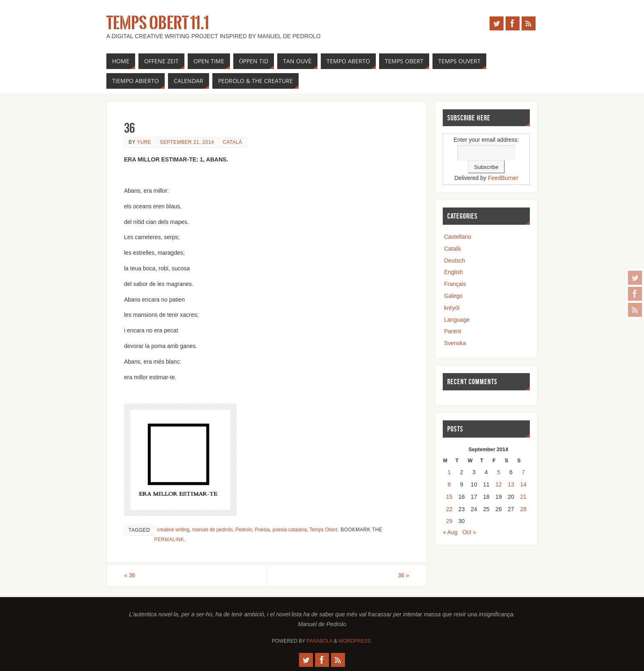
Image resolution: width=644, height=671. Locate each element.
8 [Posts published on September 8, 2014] (449, 484)
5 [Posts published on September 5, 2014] (499, 472)
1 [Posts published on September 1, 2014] (449, 472)
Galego (453, 296)
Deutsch (454, 261)
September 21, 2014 (187, 142)
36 (130, 575)
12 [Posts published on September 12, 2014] (499, 484)
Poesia (262, 530)
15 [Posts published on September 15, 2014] (449, 497)
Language (457, 320)
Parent (452, 331)
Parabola (319, 641)
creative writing (173, 530)
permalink (169, 540)
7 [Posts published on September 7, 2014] (523, 472)
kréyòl (452, 308)
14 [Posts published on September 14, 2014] (523, 484)
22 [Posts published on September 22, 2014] (449, 509)
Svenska (455, 343)
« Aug (450, 532)
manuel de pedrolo (213, 530)
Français (455, 284)
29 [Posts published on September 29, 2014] (449, 521)
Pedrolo (244, 530)
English (453, 272)
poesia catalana (290, 530)
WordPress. (355, 641)
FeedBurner (503, 178)
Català (232, 142)
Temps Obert (323, 530)
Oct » (469, 532)
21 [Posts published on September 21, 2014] (523, 497)
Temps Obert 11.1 (158, 23)
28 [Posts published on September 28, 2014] (523, 509)
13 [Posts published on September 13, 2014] (511, 484)
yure (144, 142)
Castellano (458, 237)
